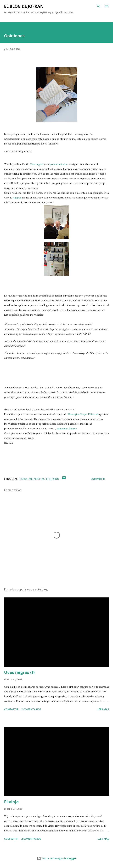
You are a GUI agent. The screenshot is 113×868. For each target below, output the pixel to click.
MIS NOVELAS (37, 479)
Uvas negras (36, 164)
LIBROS (23, 479)
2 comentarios (31, 709)
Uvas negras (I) (19, 672)
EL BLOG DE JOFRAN (24, 6)
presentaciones (58, 164)
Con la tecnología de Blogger (56, 858)
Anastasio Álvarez (67, 429)
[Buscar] (99, 6)
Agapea (17, 198)
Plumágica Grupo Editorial (83, 414)
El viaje (11, 802)
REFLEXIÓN (52, 479)
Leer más (103, 709)
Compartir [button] (98, 479)
